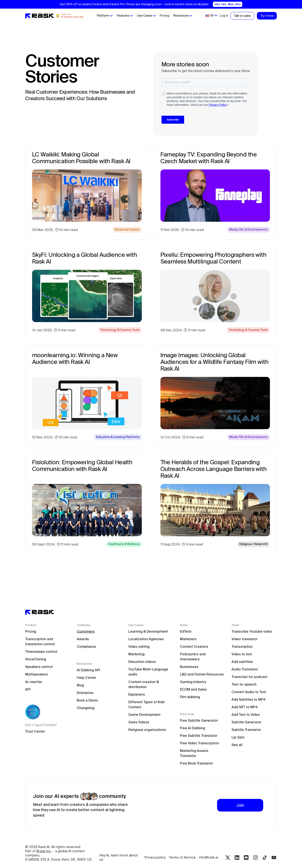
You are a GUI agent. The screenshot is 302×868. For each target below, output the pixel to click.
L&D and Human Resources (202, 674)
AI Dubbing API (88, 670)
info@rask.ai (209, 857)
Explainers (137, 694)
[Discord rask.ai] (246, 858)
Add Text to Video (246, 715)
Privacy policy (155, 857)
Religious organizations (147, 730)
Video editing (139, 646)
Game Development (144, 715)
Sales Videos (139, 722)
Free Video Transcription (199, 743)
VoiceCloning (36, 659)
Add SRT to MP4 (245, 707)
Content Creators (194, 646)
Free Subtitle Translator (199, 736)
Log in (224, 16)
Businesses (189, 667)
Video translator (245, 639)
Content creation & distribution (144, 684)
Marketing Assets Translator (195, 753)
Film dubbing (190, 697)
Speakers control (39, 667)
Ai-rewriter (34, 682)
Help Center (87, 678)
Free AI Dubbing (193, 728)
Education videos (142, 662)
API (28, 689)
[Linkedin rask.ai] (237, 858)
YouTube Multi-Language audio (149, 672)
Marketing (136, 654)
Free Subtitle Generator (199, 720)
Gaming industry (193, 682)
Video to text (242, 654)
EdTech (186, 631)
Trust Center (35, 731)
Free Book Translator (197, 763)
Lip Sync (238, 737)
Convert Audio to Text (249, 692)
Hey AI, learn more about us (119, 857)
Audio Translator (245, 669)
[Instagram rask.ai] (255, 858)
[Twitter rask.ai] (228, 858)
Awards (83, 639)
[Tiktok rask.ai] (265, 858)
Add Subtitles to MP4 (249, 699)
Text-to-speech (244, 684)
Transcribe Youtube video (252, 631)
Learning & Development (148, 631)
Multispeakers (37, 674)
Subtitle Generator (247, 722)
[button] (105, 16)
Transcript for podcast (249, 677)
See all (237, 745)
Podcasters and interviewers (193, 657)
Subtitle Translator (246, 730)
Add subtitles (242, 662)
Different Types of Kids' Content (147, 704)
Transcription (242, 646)
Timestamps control (41, 652)
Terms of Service (182, 857)
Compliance (86, 646)
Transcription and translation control (40, 641)
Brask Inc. (44, 851)
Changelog (86, 708)
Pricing (165, 16)
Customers (86, 631)
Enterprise (85, 693)
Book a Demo (87, 700)
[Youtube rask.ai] (274, 858)
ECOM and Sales (193, 689)
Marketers (188, 639)
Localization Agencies (146, 639)
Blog (80, 685)
